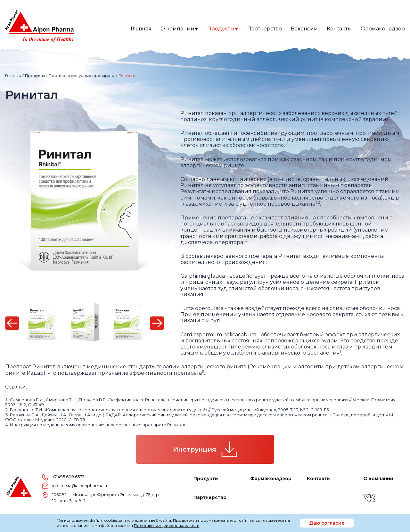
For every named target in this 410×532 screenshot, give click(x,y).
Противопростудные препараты (82, 75)
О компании (179, 29)
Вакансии (304, 29)
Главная (141, 29)
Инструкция (205, 449)
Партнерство (210, 497)
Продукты (223, 29)
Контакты (339, 29)
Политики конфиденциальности (167, 525)
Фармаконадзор (383, 29)
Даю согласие (327, 523)
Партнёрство (265, 29)
